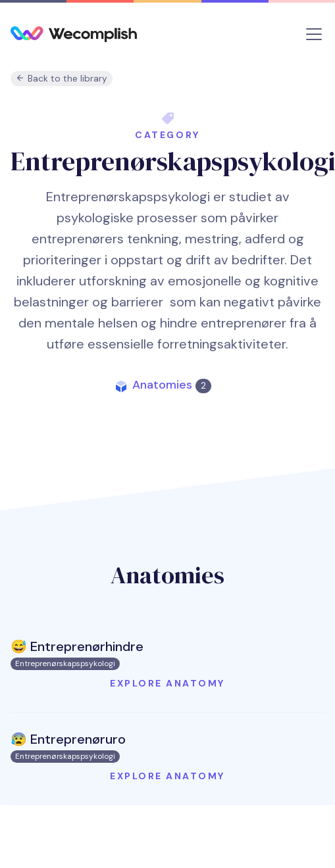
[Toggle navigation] (314, 34)
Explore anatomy (167, 683)
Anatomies (172, 385)
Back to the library (62, 79)
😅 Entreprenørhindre (77, 646)
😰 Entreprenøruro (68, 739)
